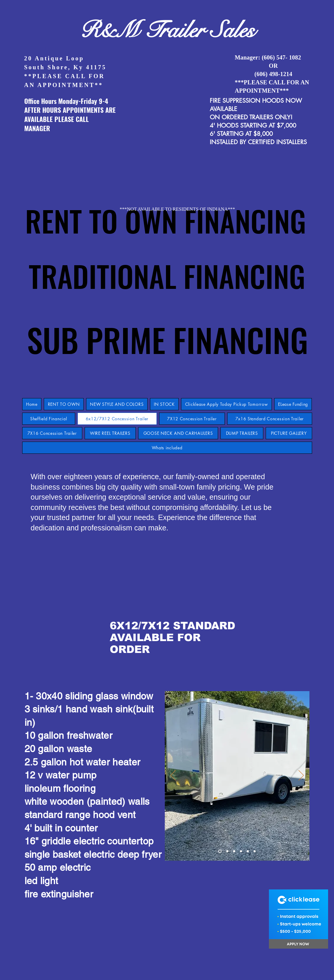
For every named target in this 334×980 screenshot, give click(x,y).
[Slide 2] (227, 851)
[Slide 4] (241, 851)
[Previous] (173, 776)
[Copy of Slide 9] (255, 851)
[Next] (301, 776)
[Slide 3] (234, 851)
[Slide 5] (248, 851)
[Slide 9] (220, 851)
